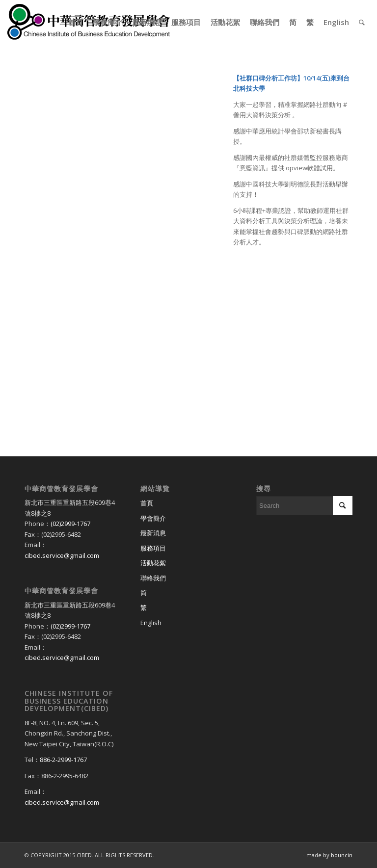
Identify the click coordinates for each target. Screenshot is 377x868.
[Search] (362, 22)
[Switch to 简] (188, 593)
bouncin (342, 855)
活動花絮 (153, 563)
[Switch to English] (188, 623)
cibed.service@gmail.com (62, 555)
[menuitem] (76, 22)
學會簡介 (153, 518)
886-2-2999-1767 (63, 760)
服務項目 (153, 548)
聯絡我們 (153, 578)
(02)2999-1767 (70, 524)
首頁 (147, 503)
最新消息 (153, 533)
